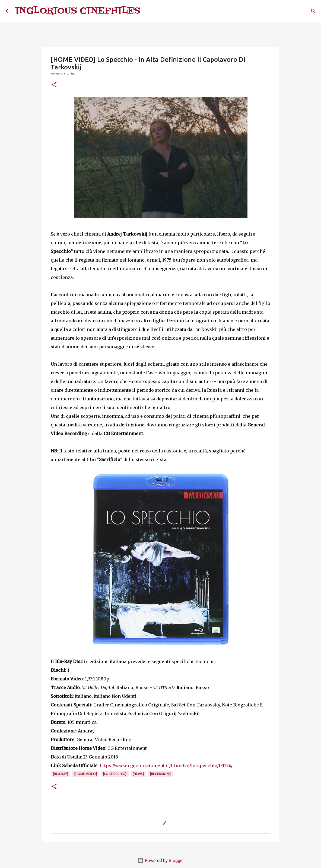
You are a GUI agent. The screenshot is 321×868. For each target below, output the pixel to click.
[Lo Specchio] (115, 774)
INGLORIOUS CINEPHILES (78, 11)
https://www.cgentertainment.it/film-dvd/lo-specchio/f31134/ (166, 766)
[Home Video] (86, 774)
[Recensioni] (160, 774)
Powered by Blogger (161, 860)
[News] (138, 774)
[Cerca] (148, 11)
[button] (54, 85)
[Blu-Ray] (61, 774)
